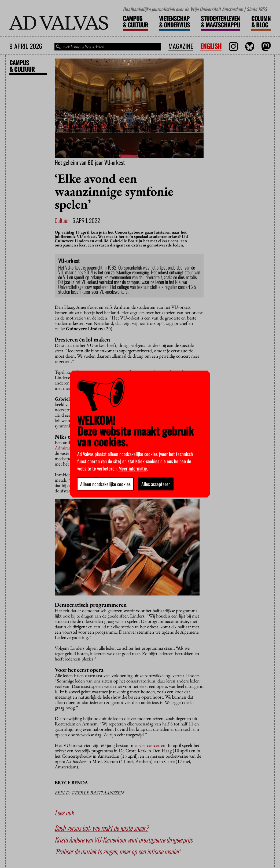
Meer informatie (133, 468)
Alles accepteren (156, 484)
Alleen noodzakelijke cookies (105, 484)
